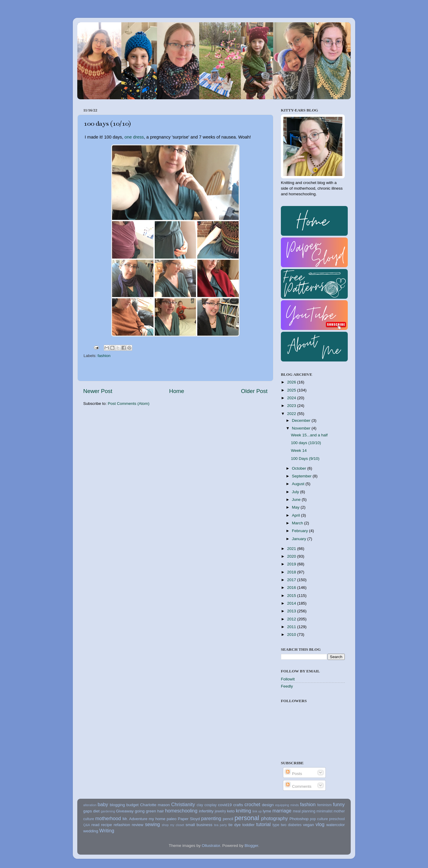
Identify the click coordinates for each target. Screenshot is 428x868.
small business (199, 825)
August (299, 484)
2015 (292, 596)
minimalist (325, 811)
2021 (292, 549)
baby (103, 804)
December (302, 420)
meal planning (304, 811)
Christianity (183, 804)
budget (132, 805)
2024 (292, 398)
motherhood (108, 818)
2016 (292, 588)
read (96, 825)
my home (157, 819)
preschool (337, 819)
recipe (107, 825)
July (296, 492)
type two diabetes (287, 825)
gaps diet (91, 811)
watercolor (336, 825)
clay (200, 805)
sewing (152, 824)
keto (231, 811)
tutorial (263, 824)
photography (275, 818)
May (296, 507)
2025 (292, 390)
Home (177, 391)
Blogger (251, 846)
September (302, 476)
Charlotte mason (155, 805)
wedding (91, 831)
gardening (108, 811)
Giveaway (125, 811)
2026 (292, 382)
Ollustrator (211, 846)
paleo (172, 819)
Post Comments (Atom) (129, 404)
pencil (228, 819)
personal (247, 818)
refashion (122, 825)
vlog (320, 824)
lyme (267, 811)
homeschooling (181, 811)
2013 (292, 611)
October (300, 468)
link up (257, 811)
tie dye (234, 825)
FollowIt (288, 679)
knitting (243, 811)
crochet (252, 804)
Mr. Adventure (135, 819)
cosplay (211, 805)
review (137, 825)
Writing (107, 831)
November (302, 428)
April (296, 515)
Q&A (87, 825)
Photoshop (299, 819)
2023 (292, 406)
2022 (292, 414)
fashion (104, 356)
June (297, 500)
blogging (117, 805)
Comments (298, 786)
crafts (238, 805)
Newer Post (98, 391)
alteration (90, 805)
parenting (211, 818)
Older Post (254, 391)
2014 (292, 603)
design (268, 805)
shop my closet (173, 825)
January (300, 539)
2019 (292, 564)
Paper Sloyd (189, 819)
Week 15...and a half (309, 435)
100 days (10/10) (306, 443)
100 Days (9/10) (305, 459)
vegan (309, 825)
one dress (134, 137)
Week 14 (299, 450)
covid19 (225, 805)
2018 (292, 572)
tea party (221, 825)
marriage (282, 811)
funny (339, 804)
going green (145, 811)
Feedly (287, 686)
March (298, 523)
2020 (292, 556)
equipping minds (287, 805)
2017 (292, 580)
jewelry (221, 811)
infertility (206, 811)
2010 (292, 635)
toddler (248, 825)
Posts (293, 774)
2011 (292, 627)
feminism (324, 805)
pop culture (319, 819)
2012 (292, 619)
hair (161, 811)
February (300, 531)
